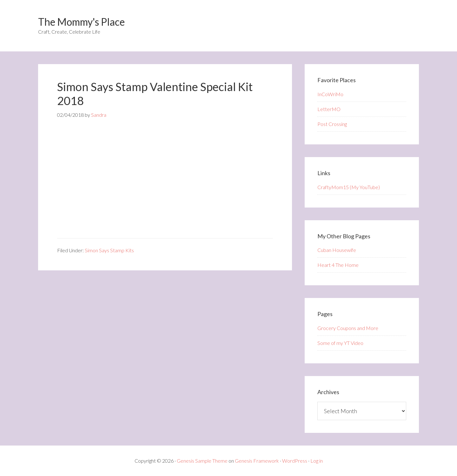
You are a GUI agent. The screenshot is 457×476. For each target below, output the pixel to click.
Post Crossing (332, 124)
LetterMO (329, 109)
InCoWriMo (330, 94)
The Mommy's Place (81, 22)
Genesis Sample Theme (202, 461)
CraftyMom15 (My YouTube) (349, 187)
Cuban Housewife (337, 250)
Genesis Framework (257, 461)
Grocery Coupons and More (348, 328)
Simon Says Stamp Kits (109, 250)
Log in (317, 461)
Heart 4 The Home (338, 265)
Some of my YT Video (340, 343)
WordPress (295, 461)
